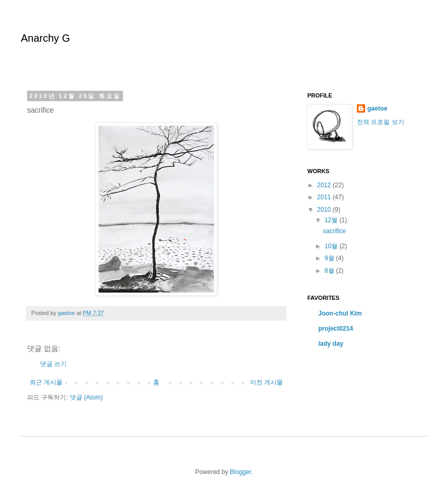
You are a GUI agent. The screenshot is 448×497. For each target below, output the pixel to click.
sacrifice (334, 231)
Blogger (240, 472)
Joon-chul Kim (340, 313)
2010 (325, 210)
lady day (331, 344)
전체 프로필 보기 (381, 122)
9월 (330, 258)
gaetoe (377, 108)
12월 (332, 220)
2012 (325, 185)
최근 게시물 (46, 382)
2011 (325, 197)
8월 (330, 271)
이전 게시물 (266, 382)
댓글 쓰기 (53, 364)
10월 (332, 246)
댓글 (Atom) (86, 397)
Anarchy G (45, 38)
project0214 (336, 329)
